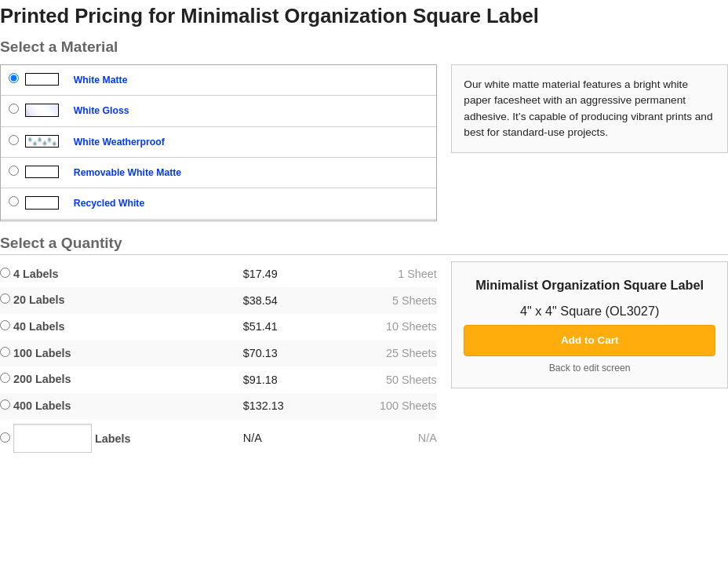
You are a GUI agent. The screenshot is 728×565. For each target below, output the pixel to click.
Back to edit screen (590, 368)
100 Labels (36, 353)
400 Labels (36, 406)
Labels (66, 438)
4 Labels (29, 274)
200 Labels (36, 379)
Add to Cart (590, 340)
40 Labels (33, 326)
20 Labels (33, 300)
